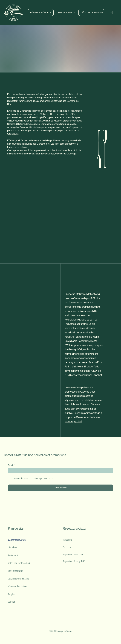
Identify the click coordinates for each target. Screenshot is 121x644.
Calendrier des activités (19, 579)
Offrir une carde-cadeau (19, 563)
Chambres (13, 548)
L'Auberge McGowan (17, 540)
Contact (11, 602)
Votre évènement (15, 571)
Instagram (67, 540)
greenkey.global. (73, 421)
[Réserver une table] (66, 13)
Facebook (67, 547)
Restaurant (13, 556)
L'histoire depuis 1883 (17, 587)
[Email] (60, 471)
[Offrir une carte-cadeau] (92, 13)
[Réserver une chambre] (40, 13)
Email (11, 465)
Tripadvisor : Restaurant (73, 555)
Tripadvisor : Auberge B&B (74, 561)
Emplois (12, 594)
